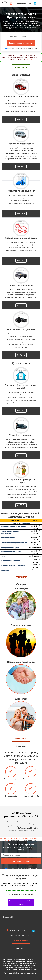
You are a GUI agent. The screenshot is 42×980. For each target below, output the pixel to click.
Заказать (21, 119)
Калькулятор (21, 67)
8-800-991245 (24, 3)
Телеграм (29, 59)
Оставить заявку (21, 941)
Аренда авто (13, 838)
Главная (3, 838)
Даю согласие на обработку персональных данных (21, 49)
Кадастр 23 (8, 917)
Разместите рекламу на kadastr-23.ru (21, 902)
